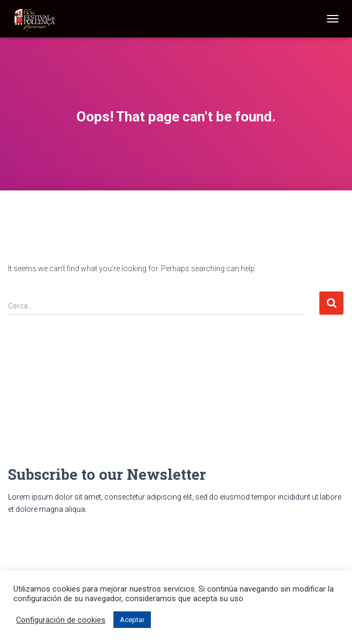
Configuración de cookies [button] (61, 620)
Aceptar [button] (132, 620)
